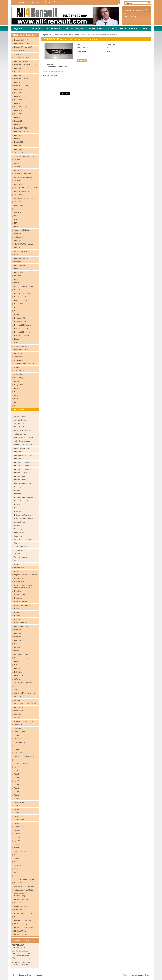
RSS (49, 2)
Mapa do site (37, 2)
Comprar (82, 60)
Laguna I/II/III (57, 35)
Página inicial (21, 2)
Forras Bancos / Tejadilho (72, 35)
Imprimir (59, 2)
